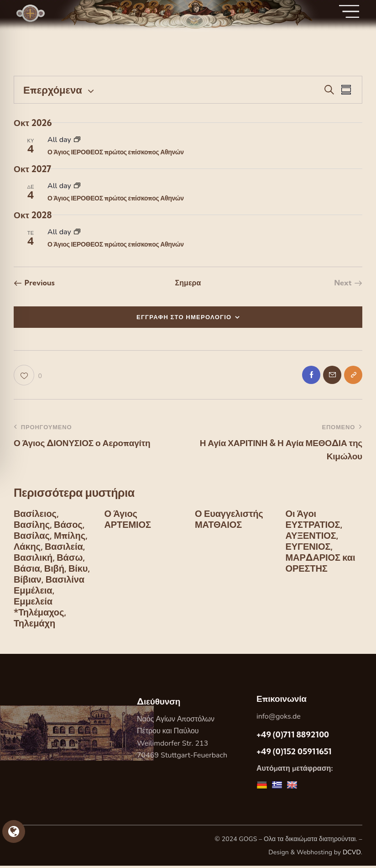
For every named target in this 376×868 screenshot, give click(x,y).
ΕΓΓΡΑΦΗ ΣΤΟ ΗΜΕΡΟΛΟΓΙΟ (184, 317)
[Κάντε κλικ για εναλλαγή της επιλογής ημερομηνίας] (53, 90)
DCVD (352, 855)
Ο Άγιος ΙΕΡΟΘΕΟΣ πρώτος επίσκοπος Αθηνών (116, 152)
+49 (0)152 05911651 (294, 754)
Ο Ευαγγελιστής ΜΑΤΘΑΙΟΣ (229, 522)
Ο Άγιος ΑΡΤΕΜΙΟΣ (128, 522)
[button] (28, 376)
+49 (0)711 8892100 (293, 737)
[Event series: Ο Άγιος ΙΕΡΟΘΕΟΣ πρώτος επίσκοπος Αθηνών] (77, 140)
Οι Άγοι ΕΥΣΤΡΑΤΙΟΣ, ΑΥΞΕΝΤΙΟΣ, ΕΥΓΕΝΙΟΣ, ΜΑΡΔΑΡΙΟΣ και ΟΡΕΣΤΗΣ (320, 544)
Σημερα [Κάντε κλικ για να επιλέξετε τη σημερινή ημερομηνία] (188, 283)
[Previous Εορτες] (34, 283)
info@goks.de (279, 719)
